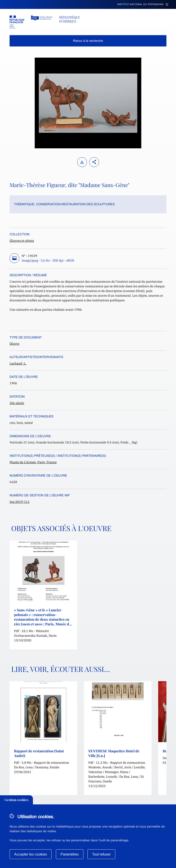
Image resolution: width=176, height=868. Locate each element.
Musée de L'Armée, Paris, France (33, 462)
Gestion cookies (16, 800)
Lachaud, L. (18, 363)
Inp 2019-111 (20, 502)
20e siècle (17, 403)
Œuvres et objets (22, 241)
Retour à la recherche (88, 41)
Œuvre (14, 344)
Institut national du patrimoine (140, 5)
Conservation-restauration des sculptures (76, 204)
